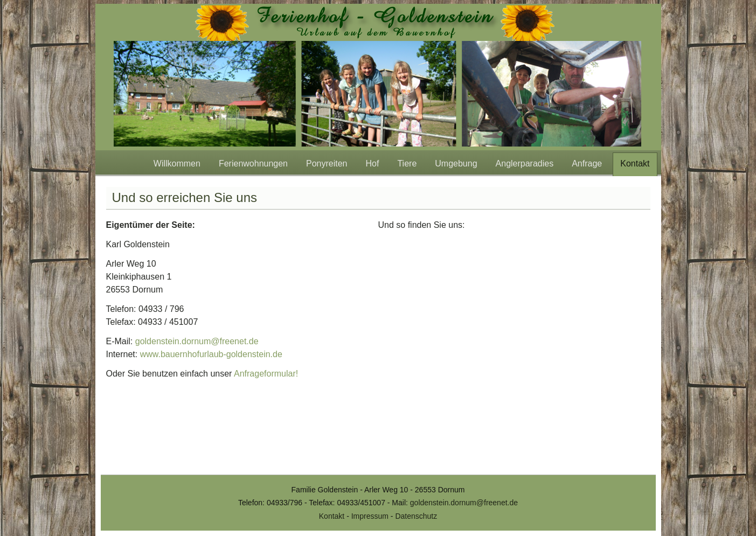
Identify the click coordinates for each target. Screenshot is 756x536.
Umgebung (456, 163)
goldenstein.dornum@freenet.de (197, 341)
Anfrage (587, 163)
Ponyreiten (327, 163)
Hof (373, 163)
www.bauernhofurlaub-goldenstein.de (211, 354)
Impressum (370, 516)
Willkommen (177, 163)
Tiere (407, 163)
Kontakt (635, 163)
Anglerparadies (525, 163)
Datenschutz (416, 516)
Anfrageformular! (266, 374)
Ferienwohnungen (253, 163)
